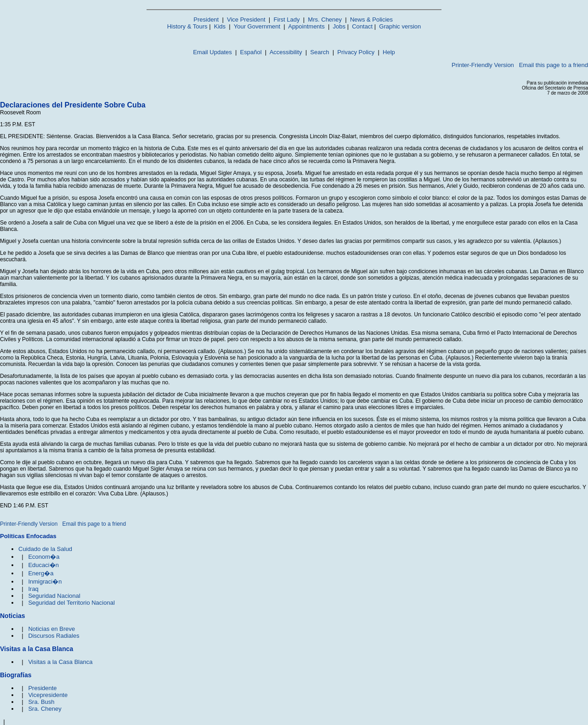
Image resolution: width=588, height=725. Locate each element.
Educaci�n (43, 565)
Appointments (306, 26)
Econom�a (44, 557)
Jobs (339, 26)
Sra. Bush (41, 702)
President (206, 20)
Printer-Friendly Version (483, 65)
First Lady (286, 20)
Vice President (246, 20)
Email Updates (212, 52)
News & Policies (371, 20)
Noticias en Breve (51, 629)
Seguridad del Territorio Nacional (71, 603)
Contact (362, 26)
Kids (220, 26)
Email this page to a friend (554, 65)
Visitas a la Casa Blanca (60, 662)
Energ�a (41, 573)
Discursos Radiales (54, 636)
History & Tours (187, 26)
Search (319, 52)
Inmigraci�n (45, 582)
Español (251, 52)
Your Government (257, 26)
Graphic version (400, 26)
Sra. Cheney (45, 709)
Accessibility (286, 52)
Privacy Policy (356, 52)
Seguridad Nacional (54, 596)
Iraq (33, 589)
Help (389, 52)
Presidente (42, 688)
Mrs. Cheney (325, 20)
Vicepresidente (48, 695)
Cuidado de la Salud (45, 549)
